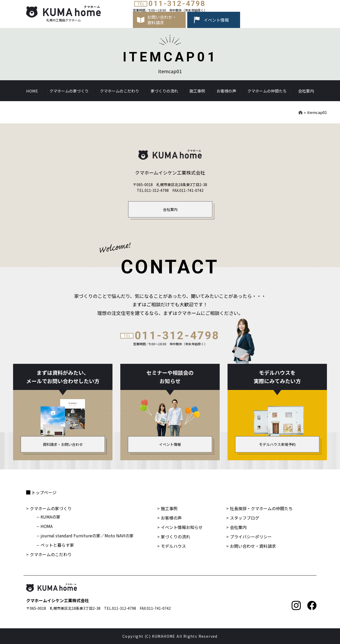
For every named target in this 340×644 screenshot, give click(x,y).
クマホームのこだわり (120, 91)
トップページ (44, 492)
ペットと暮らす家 (57, 545)
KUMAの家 (50, 517)
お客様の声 (226, 91)
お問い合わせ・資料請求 (253, 546)
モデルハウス (173, 546)
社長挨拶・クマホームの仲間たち (261, 508)
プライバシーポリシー (251, 537)
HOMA (47, 526)
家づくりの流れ (164, 91)
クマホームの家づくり (69, 91)
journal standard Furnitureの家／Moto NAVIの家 (87, 536)
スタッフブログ (245, 518)
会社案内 (306, 91)
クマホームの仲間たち (267, 91)
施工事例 (197, 91)
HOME (32, 91)
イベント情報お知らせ (182, 527)
